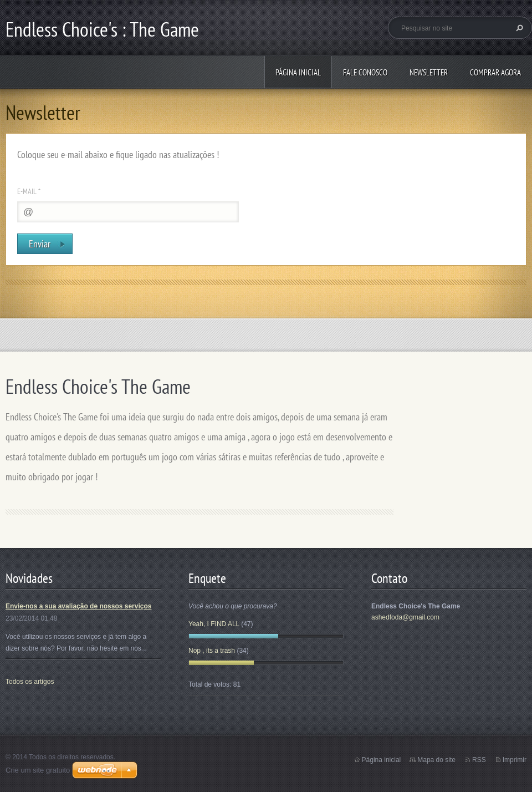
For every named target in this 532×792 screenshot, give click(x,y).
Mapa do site (436, 760)
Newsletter (429, 72)
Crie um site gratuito (38, 770)
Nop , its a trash (212, 651)
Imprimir (515, 760)
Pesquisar (518, 28)
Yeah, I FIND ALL (214, 624)
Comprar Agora (495, 72)
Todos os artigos (30, 682)
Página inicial (298, 72)
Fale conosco (365, 72)
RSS (479, 760)
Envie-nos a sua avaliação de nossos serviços (78, 606)
